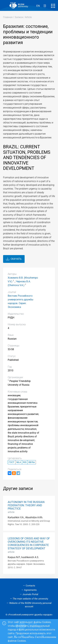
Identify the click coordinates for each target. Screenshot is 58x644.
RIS (25, 462)
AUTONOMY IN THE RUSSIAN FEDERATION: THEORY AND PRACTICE (26, 505)
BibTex (32, 462)
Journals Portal (30, 594)
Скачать (14, 259)
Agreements (30, 590)
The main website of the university (30, 599)
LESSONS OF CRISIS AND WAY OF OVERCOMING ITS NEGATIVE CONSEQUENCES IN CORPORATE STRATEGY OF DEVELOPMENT (29, 543)
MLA (19, 462)
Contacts (30, 586)
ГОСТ (12, 462)
